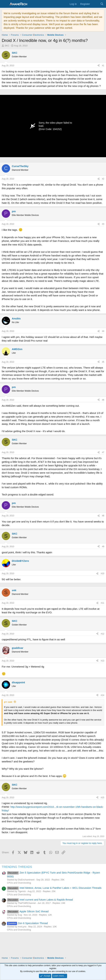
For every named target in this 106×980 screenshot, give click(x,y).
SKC (7, 46)
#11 (103, 603)
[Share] (99, 66)
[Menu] (5, 4)
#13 (103, 661)
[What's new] (95, 4)
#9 (103, 547)
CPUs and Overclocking (19, 883)
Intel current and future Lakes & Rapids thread (40, 900)
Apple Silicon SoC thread (28, 911)
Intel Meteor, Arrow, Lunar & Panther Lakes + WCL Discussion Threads (54, 888)
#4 (103, 331)
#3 (103, 224)
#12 (103, 634)
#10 (103, 574)
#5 (103, 362)
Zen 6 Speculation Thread (27, 923)
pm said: (8, 702)
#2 (103, 179)
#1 (103, 66)
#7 (103, 452)
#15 (103, 798)
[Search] (102, 4)
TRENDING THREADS (17, 867)
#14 (103, 695)
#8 (103, 516)
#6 (103, 400)
